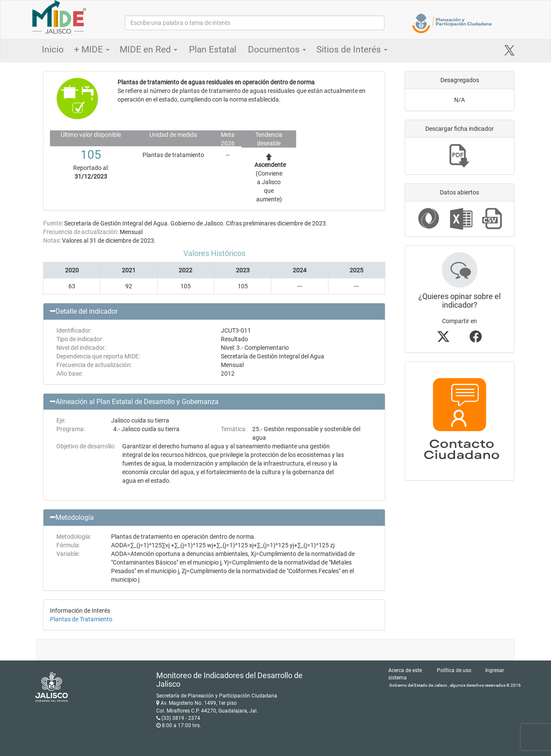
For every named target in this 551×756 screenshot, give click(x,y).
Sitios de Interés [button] (352, 49)
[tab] (214, 312)
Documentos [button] (277, 49)
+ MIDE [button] (92, 49)
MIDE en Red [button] (149, 49)
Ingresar (495, 670)
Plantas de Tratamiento (81, 619)
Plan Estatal (213, 49)
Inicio (53, 49)
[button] (214, 312)
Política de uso (454, 670)
